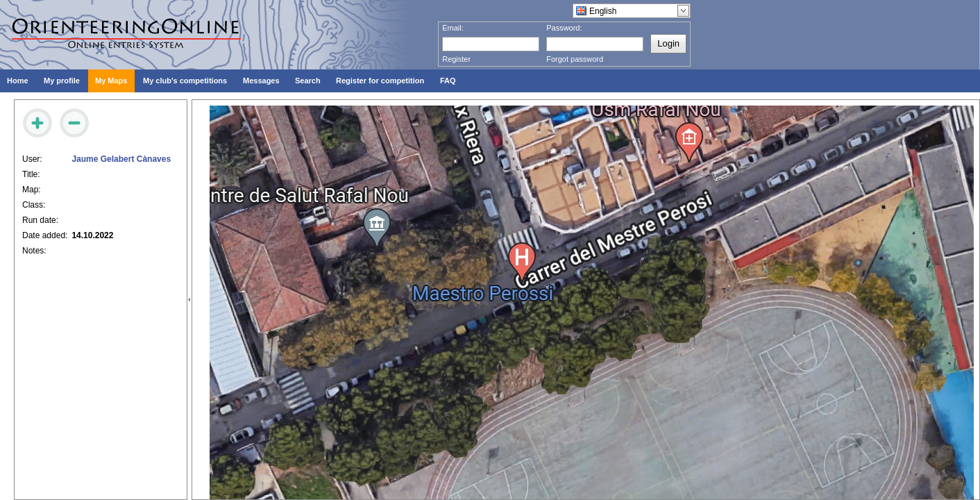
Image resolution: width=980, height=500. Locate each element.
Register (456, 59)
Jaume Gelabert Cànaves (121, 159)
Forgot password (575, 59)
